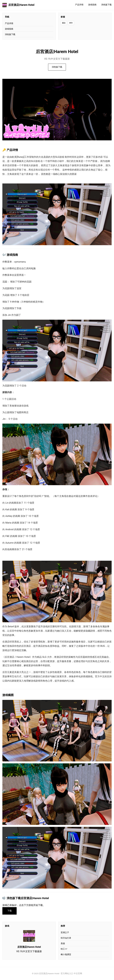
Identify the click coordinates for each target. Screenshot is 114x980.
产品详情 (79, 5)
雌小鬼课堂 (66, 954)
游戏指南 (92, 5)
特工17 (64, 949)
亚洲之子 (65, 932)
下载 (9, 911)
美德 (63, 943)
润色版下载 (106, 5)
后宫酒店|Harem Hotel (18, 5)
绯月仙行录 (66, 938)
